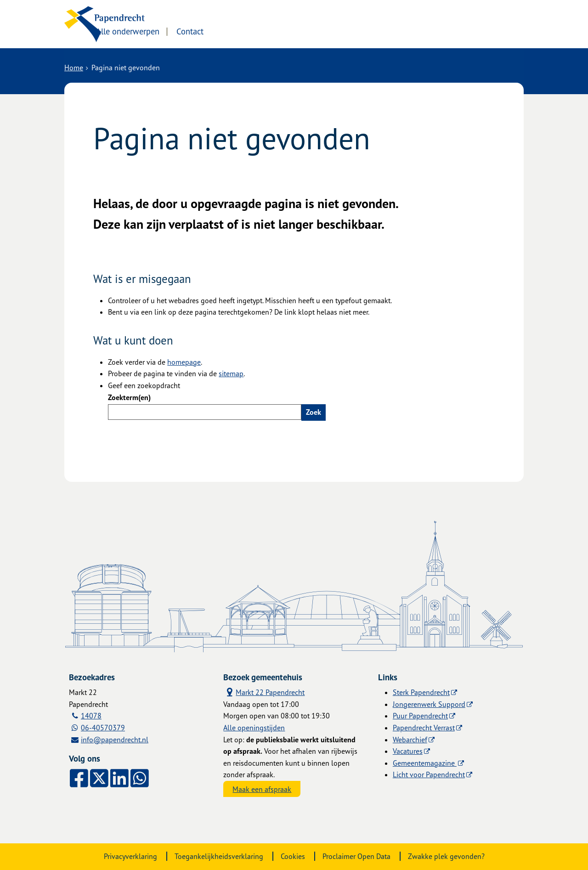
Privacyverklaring (130, 856)
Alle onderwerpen (198, 31)
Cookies (293, 856)
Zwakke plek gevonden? (446, 856)
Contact (261, 31)
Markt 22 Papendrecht (264, 692)
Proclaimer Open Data (356, 856)
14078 (91, 716)
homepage (184, 362)
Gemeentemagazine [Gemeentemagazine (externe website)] (425, 763)
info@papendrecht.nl (115, 740)
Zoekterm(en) (129, 397)
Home (74, 68)
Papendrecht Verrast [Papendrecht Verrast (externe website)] (424, 728)
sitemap (231, 373)
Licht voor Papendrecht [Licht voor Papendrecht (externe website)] (429, 774)
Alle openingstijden (254, 728)
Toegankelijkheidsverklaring (219, 856)
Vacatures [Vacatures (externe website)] (408, 751)
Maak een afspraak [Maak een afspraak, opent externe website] (262, 789)
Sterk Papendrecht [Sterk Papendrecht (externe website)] (421, 692)
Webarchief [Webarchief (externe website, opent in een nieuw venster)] (410, 740)
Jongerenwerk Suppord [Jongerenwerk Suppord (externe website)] (429, 704)
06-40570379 (103, 728)
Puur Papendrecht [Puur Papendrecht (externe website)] (420, 716)
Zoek (314, 412)
